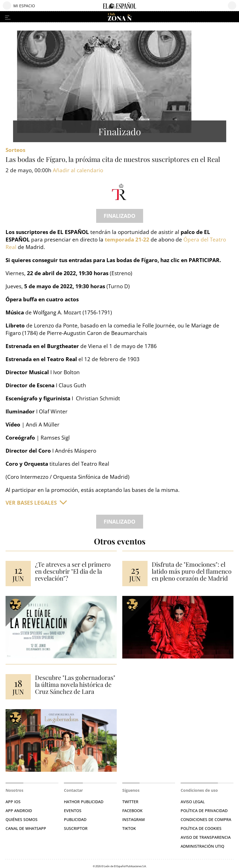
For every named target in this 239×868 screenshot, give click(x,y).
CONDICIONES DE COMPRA (206, 819)
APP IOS (13, 802)
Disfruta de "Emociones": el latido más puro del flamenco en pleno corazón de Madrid (192, 571)
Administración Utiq (202, 846)
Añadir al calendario (78, 170)
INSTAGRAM (134, 819)
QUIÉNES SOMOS (22, 819)
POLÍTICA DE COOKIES (201, 828)
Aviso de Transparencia (206, 837)
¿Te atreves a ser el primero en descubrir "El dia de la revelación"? (73, 571)
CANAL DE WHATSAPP (26, 828)
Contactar (73, 790)
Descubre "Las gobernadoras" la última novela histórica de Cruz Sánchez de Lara (75, 684)
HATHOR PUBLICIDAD (84, 802)
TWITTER (130, 802)
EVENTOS (73, 811)
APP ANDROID (19, 811)
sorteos (15, 150)
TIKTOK (129, 828)
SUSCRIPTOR (76, 828)
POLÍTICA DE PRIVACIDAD (204, 811)
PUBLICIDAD (75, 819)
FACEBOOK (132, 811)
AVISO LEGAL (193, 802)
